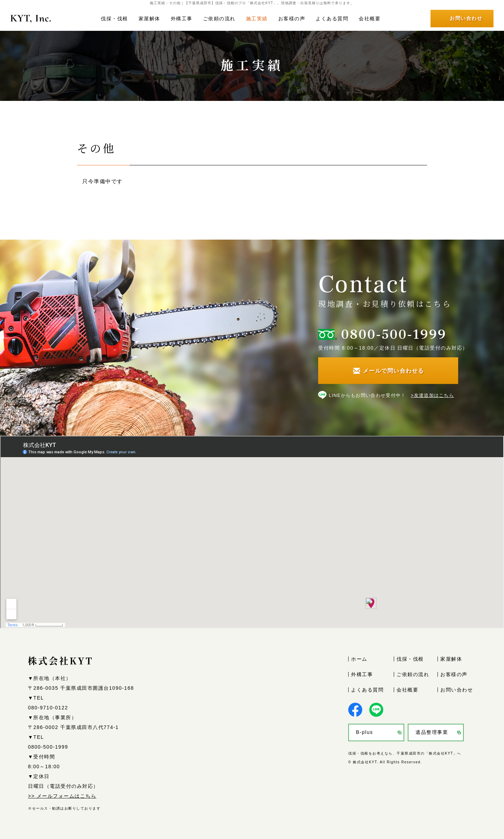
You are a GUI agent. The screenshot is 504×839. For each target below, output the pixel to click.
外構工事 (182, 19)
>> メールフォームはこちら (62, 796)
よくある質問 (332, 19)
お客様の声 (292, 19)
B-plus (365, 732)
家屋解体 (149, 19)
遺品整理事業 (432, 732)
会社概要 (370, 19)
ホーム (359, 659)
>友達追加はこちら (432, 395)
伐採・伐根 (114, 19)
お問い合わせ (457, 690)
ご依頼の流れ (219, 19)
